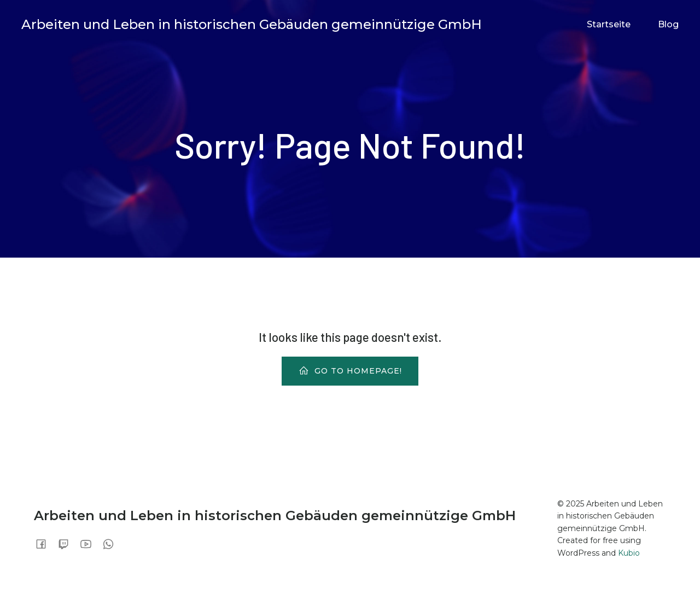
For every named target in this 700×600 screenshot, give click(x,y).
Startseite (609, 24)
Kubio (629, 553)
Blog (668, 24)
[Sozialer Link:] (45, 544)
